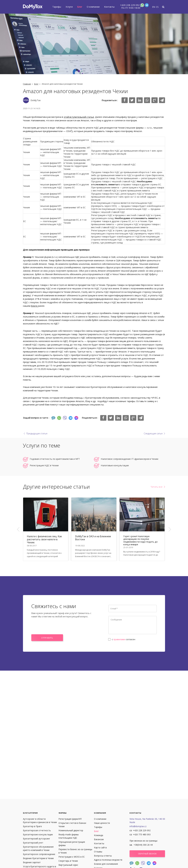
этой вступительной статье (79, 117)
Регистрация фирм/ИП (70, 819)
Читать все (157, 487)
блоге (34, 306)
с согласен (122, 639)
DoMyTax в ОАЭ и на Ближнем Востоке (93, 538)
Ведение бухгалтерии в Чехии (38, 858)
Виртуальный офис (68, 865)
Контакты (109, 7)
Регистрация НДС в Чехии (44, 465)
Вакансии (99, 839)
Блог (80, 7)
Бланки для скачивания (106, 864)
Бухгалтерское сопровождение (39, 854)
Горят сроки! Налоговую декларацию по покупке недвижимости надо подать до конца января (140, 540)
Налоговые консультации (115, 465)
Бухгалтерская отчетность (37, 830)
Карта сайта (100, 847)
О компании (93, 7)
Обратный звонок (147, 854)
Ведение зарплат (32, 862)
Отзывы (98, 852)
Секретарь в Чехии (68, 861)
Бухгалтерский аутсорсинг (36, 839)
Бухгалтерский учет (33, 843)
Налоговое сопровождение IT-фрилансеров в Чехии (130, 459)
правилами (119, 639)
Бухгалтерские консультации (38, 834)
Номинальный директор (71, 830)
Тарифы (57, 7)
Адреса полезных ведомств (108, 860)
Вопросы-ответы (103, 856)
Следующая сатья (153, 433)
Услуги (69, 7)
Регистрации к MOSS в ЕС (72, 857)
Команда (99, 835)
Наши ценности (102, 823)
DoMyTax (36, 100)
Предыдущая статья (37, 433)
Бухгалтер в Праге (32, 826)
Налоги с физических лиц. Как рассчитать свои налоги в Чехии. (44, 539)
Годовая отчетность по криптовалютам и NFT (55, 459)
